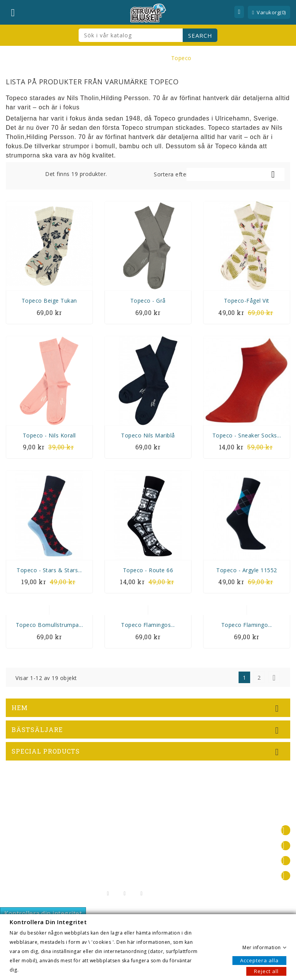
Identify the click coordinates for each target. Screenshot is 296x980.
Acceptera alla (259, 960)
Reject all (266, 971)
